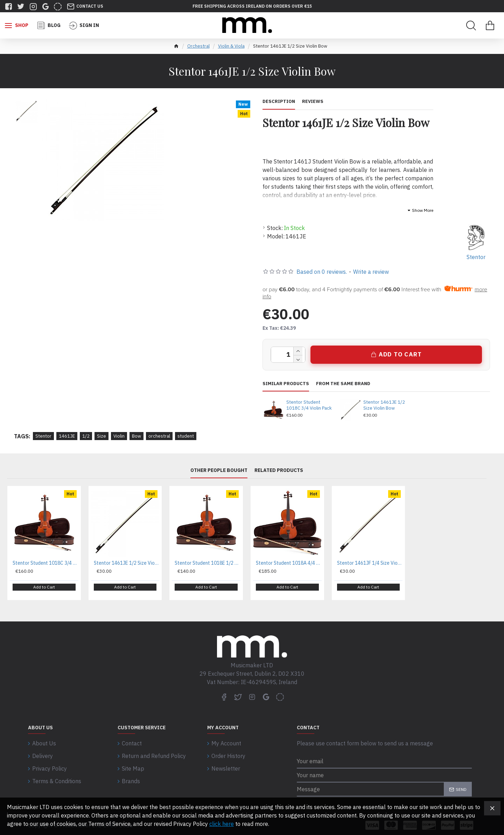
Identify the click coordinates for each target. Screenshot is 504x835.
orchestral (159, 436)
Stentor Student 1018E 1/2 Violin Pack (208, 563)
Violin (119, 436)
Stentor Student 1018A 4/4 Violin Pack (289, 563)
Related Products (279, 470)
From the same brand (343, 384)
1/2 (86, 436)
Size (101, 436)
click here (222, 824)
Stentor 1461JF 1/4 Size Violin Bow (370, 563)
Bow (136, 436)
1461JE (67, 436)
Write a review (371, 272)
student (186, 436)
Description (279, 102)
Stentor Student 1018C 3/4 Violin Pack (309, 405)
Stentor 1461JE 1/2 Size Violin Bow (384, 405)
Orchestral (198, 46)
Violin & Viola (231, 46)
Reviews (313, 102)
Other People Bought (219, 470)
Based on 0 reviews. (322, 272)
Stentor (43, 436)
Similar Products (286, 384)
